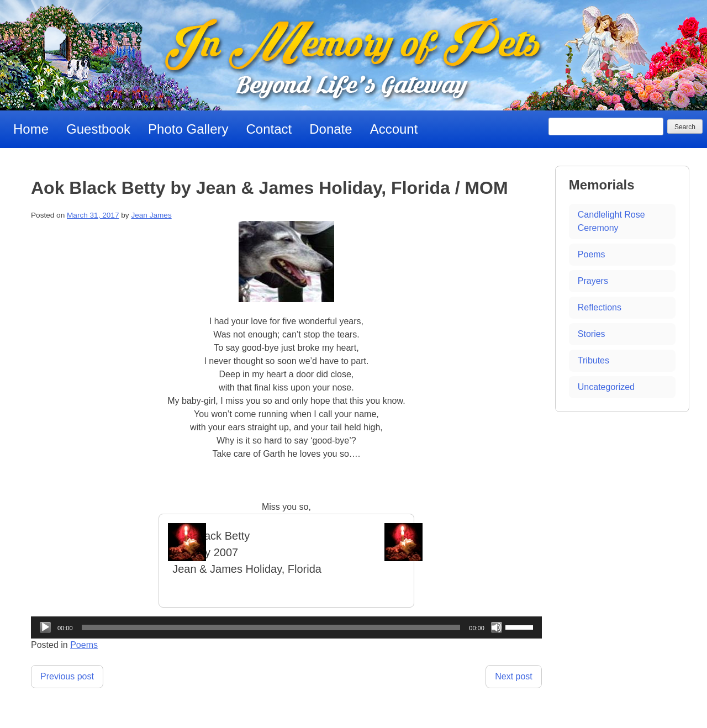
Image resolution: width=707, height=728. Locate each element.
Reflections (600, 307)
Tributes (593, 360)
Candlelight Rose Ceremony (611, 221)
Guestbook (98, 129)
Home (31, 129)
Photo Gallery (188, 129)
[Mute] (497, 627)
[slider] (271, 627)
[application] (286, 627)
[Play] (45, 627)
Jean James (151, 215)
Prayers (593, 281)
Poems (84, 645)
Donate (331, 129)
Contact (269, 129)
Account (394, 129)
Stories (592, 334)
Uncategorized (606, 387)
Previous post (67, 676)
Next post (514, 676)
